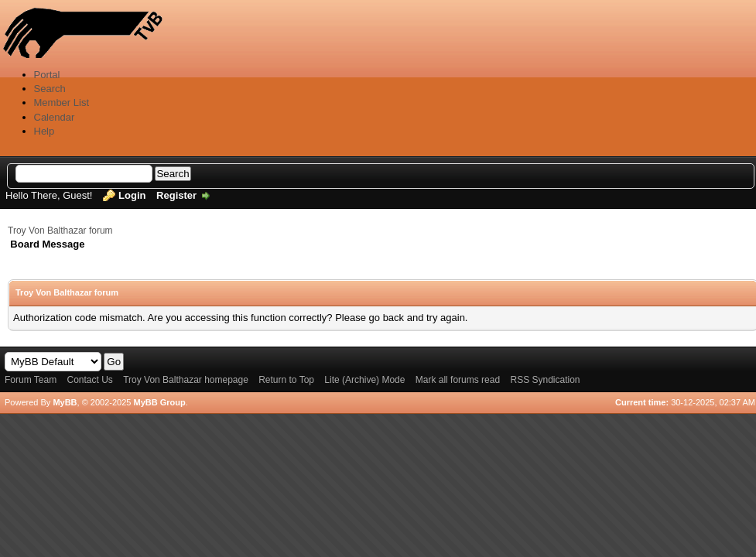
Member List (62, 103)
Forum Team (31, 380)
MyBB (65, 402)
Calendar (55, 117)
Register (176, 195)
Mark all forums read (458, 380)
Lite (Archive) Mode (364, 380)
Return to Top (286, 380)
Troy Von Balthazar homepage (186, 380)
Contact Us (89, 380)
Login (132, 195)
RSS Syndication (545, 380)
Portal (47, 75)
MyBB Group (159, 402)
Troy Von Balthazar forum (60, 231)
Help (44, 131)
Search (50, 89)
